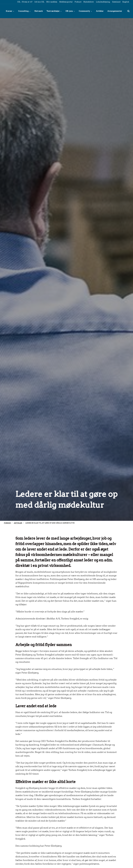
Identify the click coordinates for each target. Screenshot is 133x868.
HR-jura (70, 11)
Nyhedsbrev (88, 2)
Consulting (24, 11)
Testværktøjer (54, 11)
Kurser (10, 11)
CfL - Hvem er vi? (25, 2)
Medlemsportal (66, 2)
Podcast (78, 2)
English (126, 2)
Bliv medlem (52, 2)
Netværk (39, 11)
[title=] (128, 11)
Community (85, 11)
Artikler (100, 11)
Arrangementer (115, 11)
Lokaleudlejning (103, 2)
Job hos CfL (39, 2)
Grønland (116, 2)
